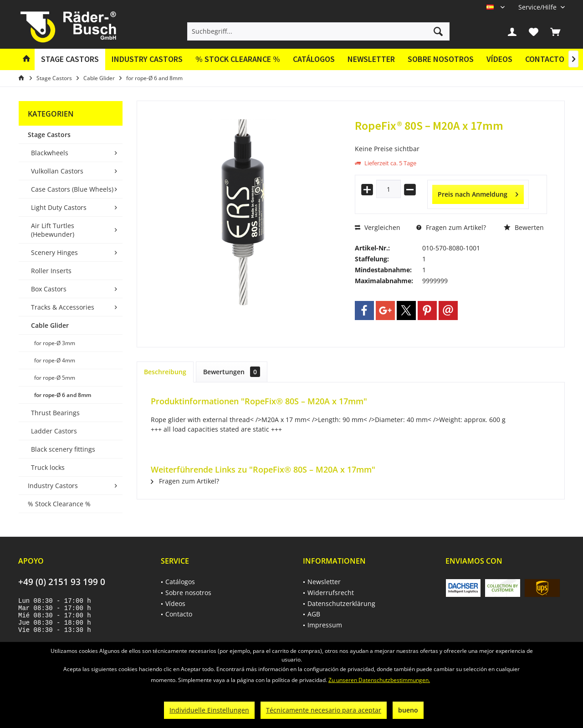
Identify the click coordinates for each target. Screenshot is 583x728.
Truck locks (48, 467)
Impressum (325, 625)
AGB (314, 614)
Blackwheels (50, 153)
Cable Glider (50, 325)
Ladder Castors (54, 431)
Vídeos (499, 59)
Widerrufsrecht (331, 593)
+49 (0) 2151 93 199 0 (62, 582)
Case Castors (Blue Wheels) (72, 189)
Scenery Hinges (54, 252)
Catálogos (314, 59)
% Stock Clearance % (59, 504)
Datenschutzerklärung (341, 603)
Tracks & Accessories (63, 307)
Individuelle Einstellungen (209, 710)
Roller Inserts (51, 271)
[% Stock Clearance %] (238, 59)
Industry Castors (53, 486)
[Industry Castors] (147, 59)
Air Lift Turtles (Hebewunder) (53, 230)
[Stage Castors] (70, 59)
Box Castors (49, 289)
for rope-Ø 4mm (55, 360)
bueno (408, 710)
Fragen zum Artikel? (451, 227)
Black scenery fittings (63, 449)
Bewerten (524, 227)
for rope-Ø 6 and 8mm (63, 395)
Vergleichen (378, 227)
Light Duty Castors (59, 207)
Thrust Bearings (55, 413)
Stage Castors (49, 135)
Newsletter (371, 59)
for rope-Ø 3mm (55, 343)
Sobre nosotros (441, 59)
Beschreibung (165, 372)
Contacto (545, 59)
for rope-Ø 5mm (55, 378)
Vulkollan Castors (57, 171)
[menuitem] (538, 7)
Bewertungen (232, 372)
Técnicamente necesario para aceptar (324, 710)
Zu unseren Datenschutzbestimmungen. (379, 680)
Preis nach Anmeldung (478, 193)
